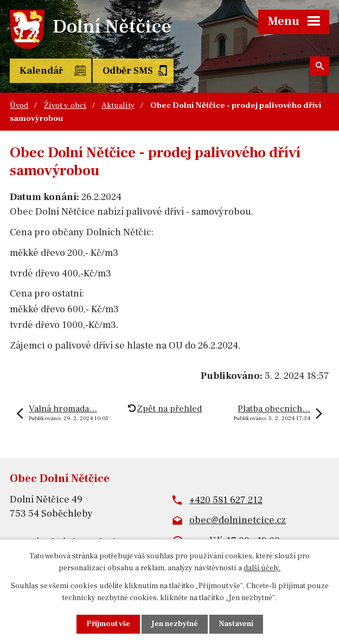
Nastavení (236, 624)
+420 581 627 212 (226, 500)
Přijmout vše (108, 624)
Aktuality (118, 105)
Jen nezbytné (175, 624)
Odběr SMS (128, 71)
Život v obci (65, 105)
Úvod (19, 105)
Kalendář (41, 71)
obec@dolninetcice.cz (238, 520)
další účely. (262, 568)
